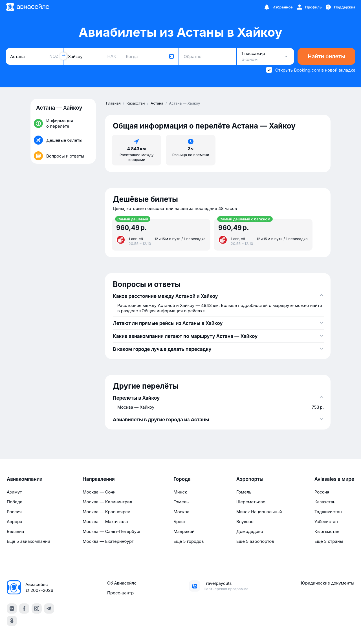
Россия (14, 512)
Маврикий (184, 531)
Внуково (245, 522)
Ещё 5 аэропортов (255, 541)
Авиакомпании (25, 479)
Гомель (181, 502)
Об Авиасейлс (122, 583)
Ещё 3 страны (329, 541)
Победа (15, 502)
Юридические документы (328, 583)
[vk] (12, 608)
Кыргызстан (327, 531)
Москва (181, 512)
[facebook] (24, 608)
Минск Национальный (259, 512)
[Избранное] (278, 7)
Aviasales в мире (334, 479)
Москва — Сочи (99, 492)
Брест (180, 522)
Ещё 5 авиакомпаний (28, 541)
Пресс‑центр (120, 593)
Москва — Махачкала (105, 522)
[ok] (12, 621)
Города (182, 479)
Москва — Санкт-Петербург (112, 531)
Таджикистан (328, 512)
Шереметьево (251, 502)
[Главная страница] (27, 7)
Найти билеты (326, 57)
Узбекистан (326, 522)
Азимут (14, 492)
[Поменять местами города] (63, 56)
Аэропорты (250, 479)
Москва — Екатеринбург (108, 541)
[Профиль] (309, 7)
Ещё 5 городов (189, 541)
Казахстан (325, 502)
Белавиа (15, 531)
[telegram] (49, 608)
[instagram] (37, 608)
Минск (180, 492)
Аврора (15, 522)
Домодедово (250, 531)
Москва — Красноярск (106, 512)
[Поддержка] (340, 7)
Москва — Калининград (107, 502)
